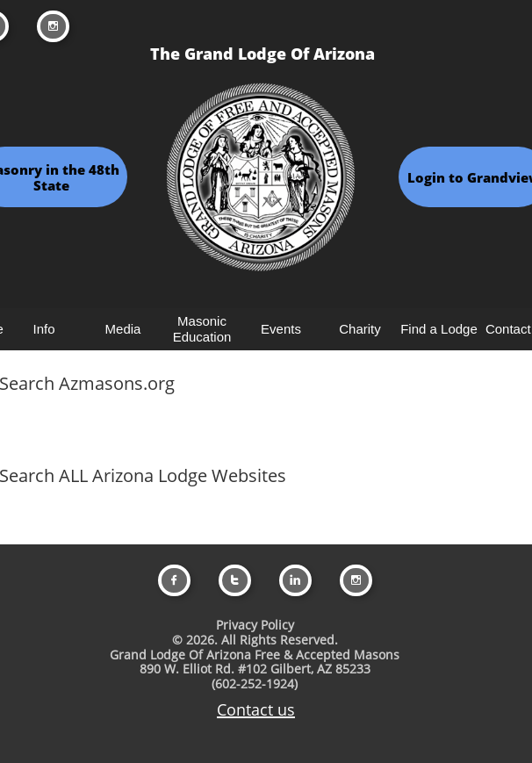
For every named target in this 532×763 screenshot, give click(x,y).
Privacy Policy (255, 625)
